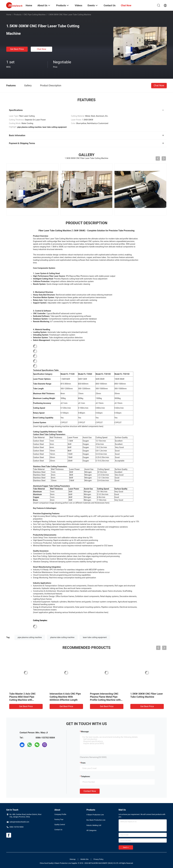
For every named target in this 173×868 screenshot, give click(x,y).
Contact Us (58, 830)
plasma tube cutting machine (62, 637)
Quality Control (60, 825)
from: (83, 763)
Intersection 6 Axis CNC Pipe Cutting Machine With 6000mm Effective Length (65, 697)
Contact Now (90, 791)
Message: (85, 732)
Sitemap (73, 859)
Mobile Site (84, 859)
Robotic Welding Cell (94, 825)
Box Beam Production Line (96, 820)
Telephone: (86, 776)
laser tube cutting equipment (95, 637)
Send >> (126, 847)
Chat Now (42, 49)
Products (18, 15)
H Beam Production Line (95, 815)
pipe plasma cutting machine (30, 637)
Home (9, 15)
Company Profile (60, 814)
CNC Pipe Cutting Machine (35, 15)
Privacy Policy (98, 859)
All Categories (91, 830)
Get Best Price (17, 49)
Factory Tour (59, 819)
